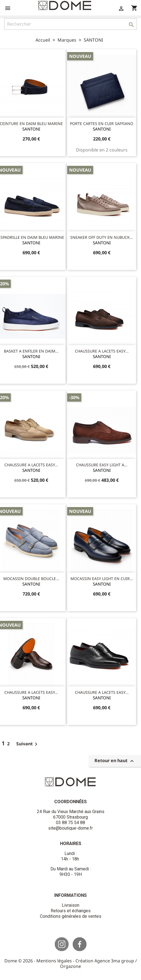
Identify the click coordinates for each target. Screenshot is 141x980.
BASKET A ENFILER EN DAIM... (31, 351)
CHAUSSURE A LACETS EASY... (102, 351)
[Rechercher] (70, 24)
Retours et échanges (71, 911)
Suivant (28, 744)
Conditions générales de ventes (71, 916)
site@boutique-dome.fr (70, 828)
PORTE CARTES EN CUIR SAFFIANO (102, 124)
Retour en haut (115, 761)
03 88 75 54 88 (70, 823)
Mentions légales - (56, 961)
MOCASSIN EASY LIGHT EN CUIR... (102, 579)
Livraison (70, 905)
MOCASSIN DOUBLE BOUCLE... (31, 579)
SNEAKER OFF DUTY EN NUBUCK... (102, 237)
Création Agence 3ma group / (106, 961)
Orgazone (70, 966)
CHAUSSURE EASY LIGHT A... (102, 465)
